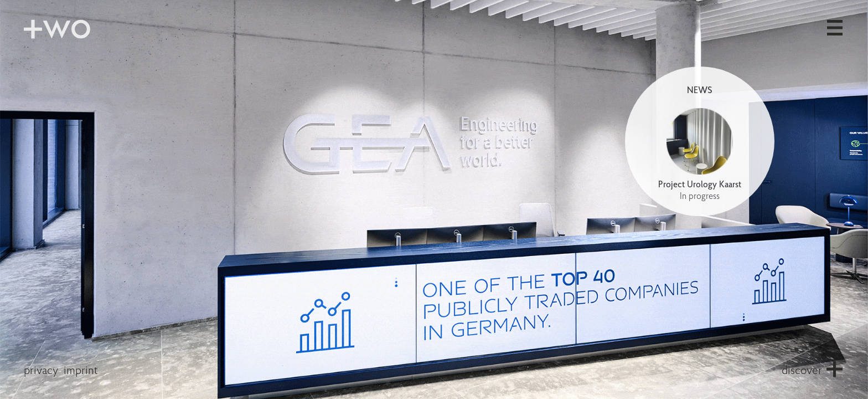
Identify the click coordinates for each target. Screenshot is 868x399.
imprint (81, 371)
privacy (41, 371)
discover (802, 371)
